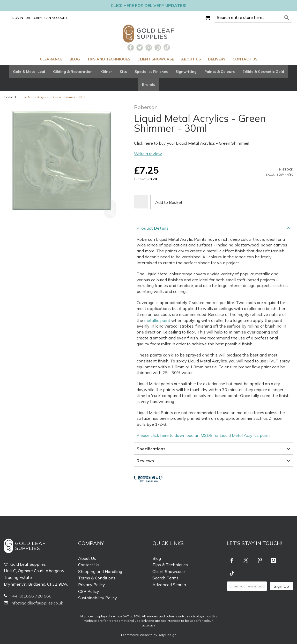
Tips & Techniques (170, 565)
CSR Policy (89, 591)
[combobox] (253, 18)
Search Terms (165, 578)
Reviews (145, 461)
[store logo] (149, 34)
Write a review (148, 154)
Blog (157, 558)
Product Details (153, 228)
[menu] (148, 59)
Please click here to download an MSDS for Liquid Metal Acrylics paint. (204, 435)
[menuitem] (51, 59)
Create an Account (51, 18)
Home (9, 97)
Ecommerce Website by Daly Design (149, 635)
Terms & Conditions (97, 578)
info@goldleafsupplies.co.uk (34, 603)
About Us (87, 558)
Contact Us (89, 565)
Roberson (146, 107)
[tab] (148, 78)
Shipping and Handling (100, 571)
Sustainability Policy (98, 598)
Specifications (151, 449)
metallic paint (157, 320)
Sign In (17, 18)
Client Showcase (169, 571)
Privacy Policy (92, 585)
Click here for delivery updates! (148, 5)
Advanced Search (169, 585)
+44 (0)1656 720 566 (28, 596)
